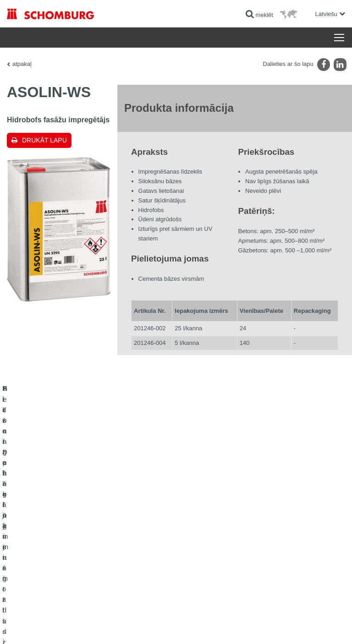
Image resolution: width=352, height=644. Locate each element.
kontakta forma (201, 535)
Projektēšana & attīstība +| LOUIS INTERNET (296, 626)
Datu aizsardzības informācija (201, 626)
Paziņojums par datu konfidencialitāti (126, 626)
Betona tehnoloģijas (31, 548)
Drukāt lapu (44, 140)
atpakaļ (22, 64)
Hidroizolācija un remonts (38, 507)
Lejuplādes (196, 521)
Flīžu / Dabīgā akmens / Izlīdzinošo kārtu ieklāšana (69, 521)
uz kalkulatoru (200, 507)
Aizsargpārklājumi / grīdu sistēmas (49, 535)
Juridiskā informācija (61, 626)
